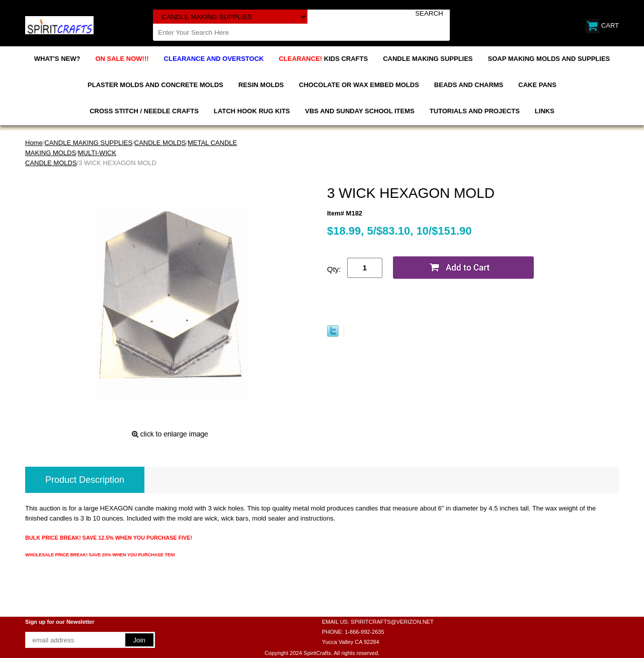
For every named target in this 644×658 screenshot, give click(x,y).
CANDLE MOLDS (160, 143)
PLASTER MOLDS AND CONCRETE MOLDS (155, 85)
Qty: (334, 269)
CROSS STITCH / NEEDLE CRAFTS (144, 111)
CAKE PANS (537, 85)
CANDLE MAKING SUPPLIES (428, 59)
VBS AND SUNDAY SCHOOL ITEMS (359, 111)
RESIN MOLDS (261, 85)
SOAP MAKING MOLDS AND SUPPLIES (549, 59)
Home (34, 143)
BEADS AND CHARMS (469, 85)
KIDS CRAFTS (323, 59)
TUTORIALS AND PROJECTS (475, 111)
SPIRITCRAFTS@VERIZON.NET (392, 622)
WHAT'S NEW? (57, 59)
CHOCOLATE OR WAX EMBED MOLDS (359, 85)
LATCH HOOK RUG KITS (252, 111)
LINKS (545, 111)
